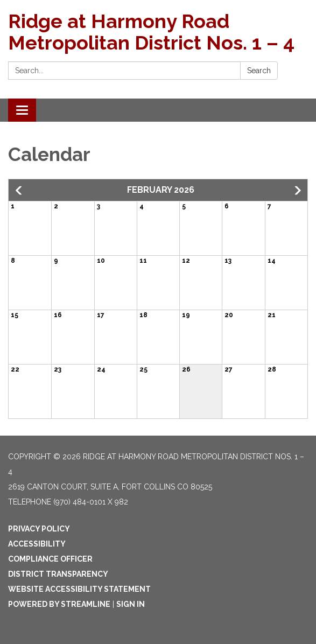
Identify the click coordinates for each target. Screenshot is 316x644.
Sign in (131, 604)
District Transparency (58, 574)
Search (259, 71)
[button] (19, 191)
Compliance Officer (50, 559)
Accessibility (37, 544)
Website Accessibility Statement (79, 589)
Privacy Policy (39, 529)
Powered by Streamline (59, 604)
